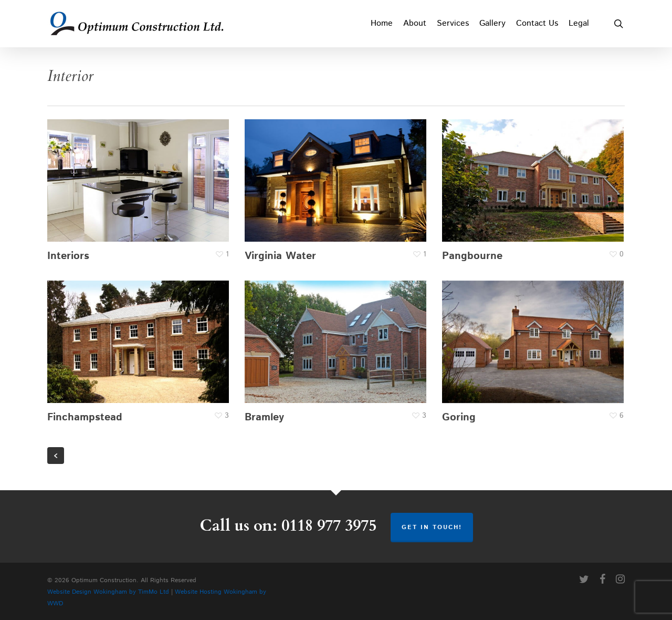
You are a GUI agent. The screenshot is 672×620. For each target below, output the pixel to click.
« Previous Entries (56, 456)
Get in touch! (432, 527)
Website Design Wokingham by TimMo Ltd (108, 592)
